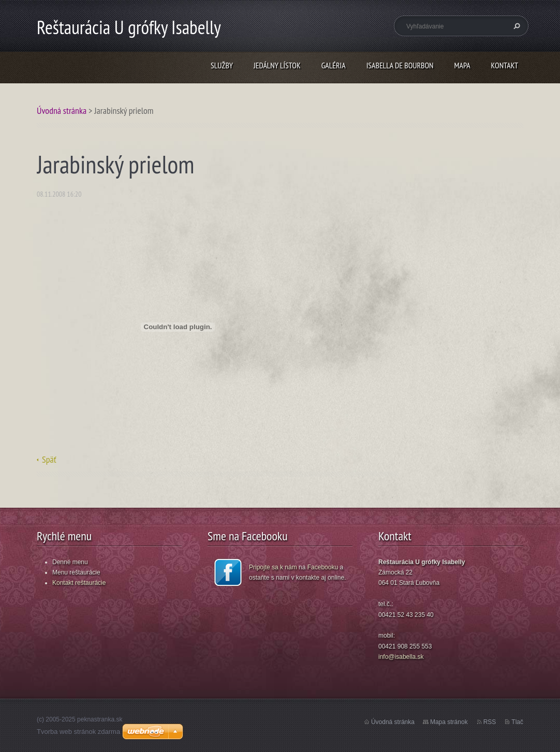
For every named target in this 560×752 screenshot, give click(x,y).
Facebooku (323, 567)
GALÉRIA (334, 65)
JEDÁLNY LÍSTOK (277, 65)
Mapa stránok (449, 722)
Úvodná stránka (62, 110)
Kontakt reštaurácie (79, 583)
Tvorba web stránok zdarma (78, 732)
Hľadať (515, 26)
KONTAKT (505, 65)
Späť (49, 459)
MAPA (462, 65)
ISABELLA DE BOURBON (400, 65)
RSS (490, 722)
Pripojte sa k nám (273, 567)
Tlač (517, 722)
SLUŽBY (222, 65)
